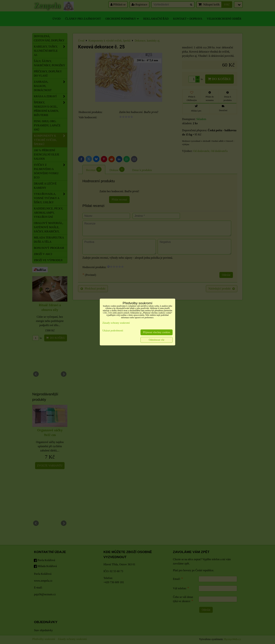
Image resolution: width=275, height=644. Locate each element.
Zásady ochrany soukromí (116, 323)
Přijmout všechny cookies (157, 332)
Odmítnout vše (157, 340)
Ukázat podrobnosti (113, 330)
